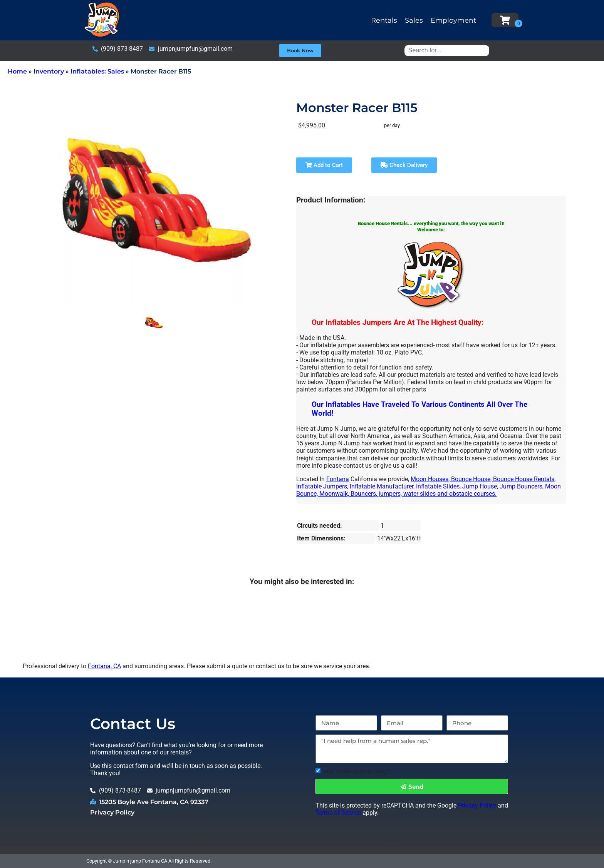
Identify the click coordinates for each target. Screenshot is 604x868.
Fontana (338, 479)
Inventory (49, 71)
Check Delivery (404, 165)
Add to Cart (324, 165)
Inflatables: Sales (97, 71)
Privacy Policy (112, 812)
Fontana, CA (104, 666)
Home (17, 71)
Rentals (384, 20)
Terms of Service (338, 813)
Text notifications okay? (357, 771)
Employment (453, 20)
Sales (414, 20)
